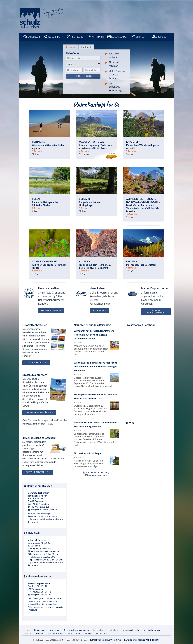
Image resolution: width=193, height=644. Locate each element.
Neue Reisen (99, 310)
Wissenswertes (55, 633)
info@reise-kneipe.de (41, 594)
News (119, 640)
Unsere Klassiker (51, 310)
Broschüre (39, 630)
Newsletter (54, 630)
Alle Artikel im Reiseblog (97, 472)
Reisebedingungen (152, 630)
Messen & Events (131, 630)
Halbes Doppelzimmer (156, 311)
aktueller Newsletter (98, 475)
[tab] (71, 47)
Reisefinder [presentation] (71, 47)
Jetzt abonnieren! (36, 363)
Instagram (109, 640)
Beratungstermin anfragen (76, 630)
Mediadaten (102, 633)
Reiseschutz (99, 630)
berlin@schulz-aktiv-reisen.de (45, 551)
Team (69, 633)
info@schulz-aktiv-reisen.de (44, 510)
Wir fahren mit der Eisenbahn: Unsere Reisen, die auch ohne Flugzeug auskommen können (94, 335)
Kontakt (40, 633)
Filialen (88, 633)
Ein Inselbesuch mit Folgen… (89, 453)
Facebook (97, 640)
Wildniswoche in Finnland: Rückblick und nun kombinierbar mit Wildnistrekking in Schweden (96, 366)
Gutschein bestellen (38, 472)
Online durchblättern (39, 412)
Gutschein (113, 630)
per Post (27, 424)
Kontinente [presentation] (86, 47)
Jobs (78, 633)
